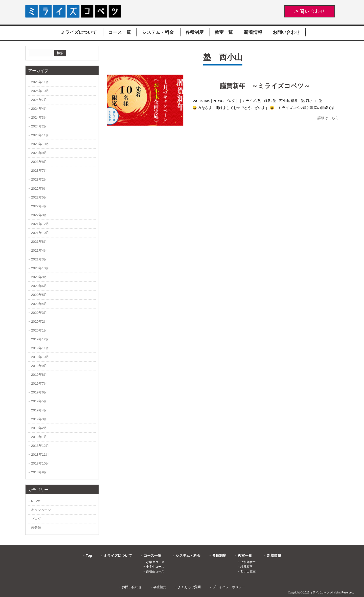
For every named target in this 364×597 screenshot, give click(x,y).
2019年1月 (39, 437)
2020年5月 (39, 295)
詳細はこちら (328, 118)
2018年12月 (40, 446)
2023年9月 (39, 153)
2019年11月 (40, 348)
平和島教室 (248, 562)
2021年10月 (40, 233)
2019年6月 (39, 392)
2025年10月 (40, 91)
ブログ (230, 101)
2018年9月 (39, 472)
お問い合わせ (132, 587)
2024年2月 (39, 126)
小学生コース (155, 562)
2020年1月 (39, 330)
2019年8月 (39, 375)
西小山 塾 (314, 101)
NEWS (218, 101)
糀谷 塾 (298, 101)
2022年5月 (39, 197)
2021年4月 (39, 250)
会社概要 (160, 587)
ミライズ (249, 101)
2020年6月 (39, 286)
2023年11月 (40, 135)
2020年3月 (39, 313)
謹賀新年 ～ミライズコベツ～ (265, 86)
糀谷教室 (246, 567)
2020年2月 (39, 322)
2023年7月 (39, 171)
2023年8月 (39, 162)
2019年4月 (39, 410)
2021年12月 (40, 224)
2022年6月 (39, 189)
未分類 (36, 528)
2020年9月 (39, 277)
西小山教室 (248, 571)
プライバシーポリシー (229, 587)
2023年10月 (40, 144)
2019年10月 (40, 357)
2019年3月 (39, 419)
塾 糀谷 (264, 101)
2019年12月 (40, 339)
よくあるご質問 (189, 587)
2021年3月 (39, 259)
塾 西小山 (281, 101)
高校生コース (155, 571)
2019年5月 (39, 401)
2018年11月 (40, 455)
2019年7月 (39, 383)
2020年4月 (39, 304)
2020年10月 (40, 268)
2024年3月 (39, 117)
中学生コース (155, 567)
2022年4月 (39, 206)
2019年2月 (39, 428)
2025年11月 (40, 82)
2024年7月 (39, 100)
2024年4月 (39, 109)
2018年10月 (40, 463)
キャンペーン (41, 510)
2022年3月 (39, 215)
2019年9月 (39, 366)
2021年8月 (39, 242)
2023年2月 (39, 179)
